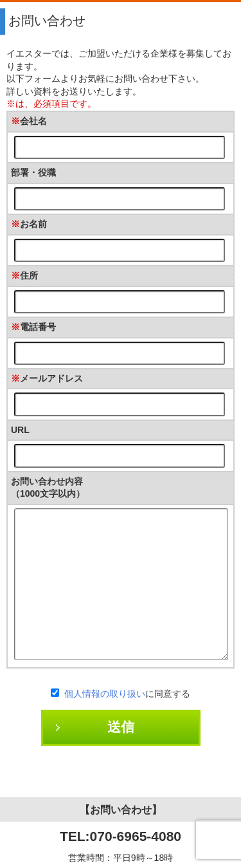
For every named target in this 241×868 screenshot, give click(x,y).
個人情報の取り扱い (105, 694)
